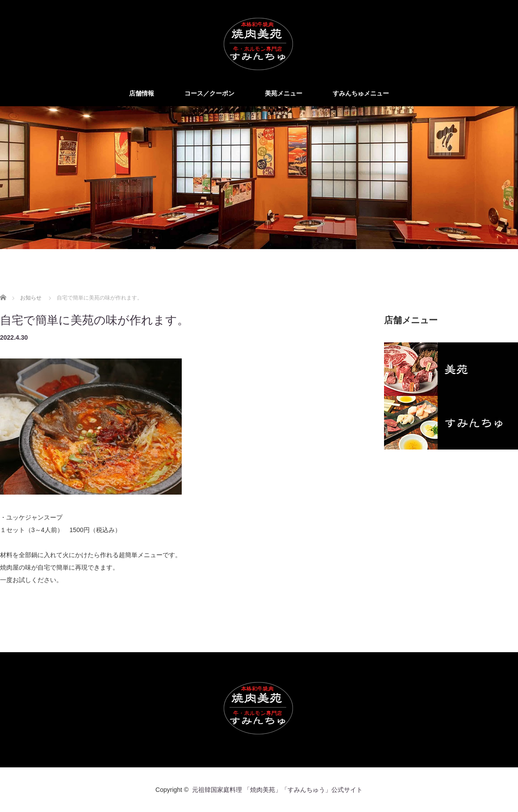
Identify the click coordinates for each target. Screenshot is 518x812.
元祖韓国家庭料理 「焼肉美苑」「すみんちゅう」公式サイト (277, 790)
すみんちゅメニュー (361, 93)
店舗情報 (142, 93)
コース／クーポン (209, 93)
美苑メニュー (284, 93)
